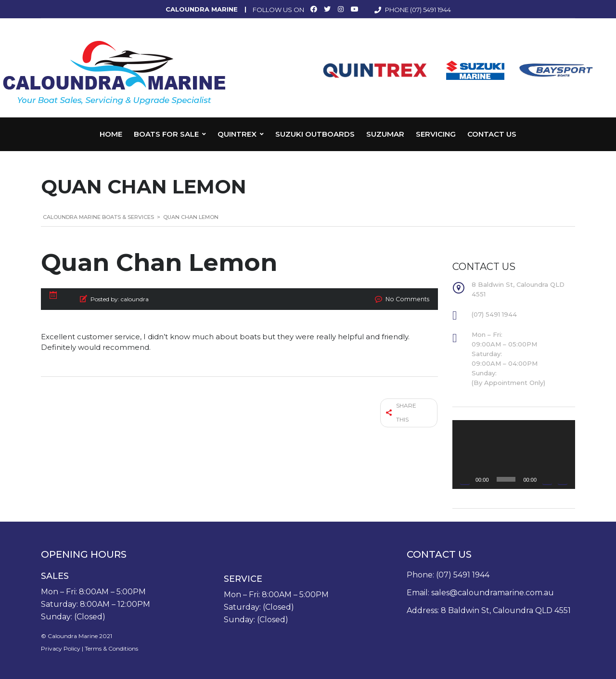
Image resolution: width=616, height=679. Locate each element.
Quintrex (237, 134)
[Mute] (547, 479)
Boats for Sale (166, 134)
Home (111, 134)
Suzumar (385, 134)
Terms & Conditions (111, 648)
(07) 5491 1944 (430, 10)
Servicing (436, 134)
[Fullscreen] (563, 479)
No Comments (409, 299)
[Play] (465, 479)
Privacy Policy (61, 648)
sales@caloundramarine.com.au (493, 593)
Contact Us (492, 134)
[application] (514, 455)
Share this (402, 411)
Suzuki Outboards (315, 134)
